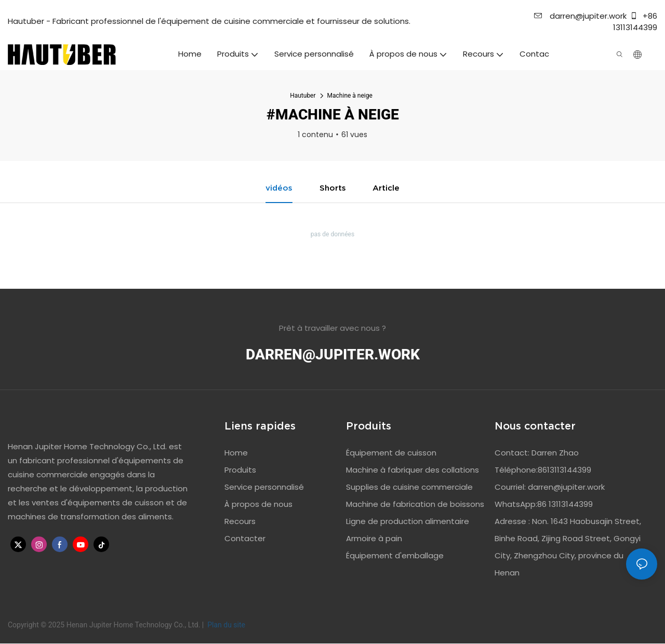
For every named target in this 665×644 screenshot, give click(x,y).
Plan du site (225, 625)
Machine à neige (350, 96)
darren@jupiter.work (580, 16)
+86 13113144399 (635, 22)
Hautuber (303, 96)
